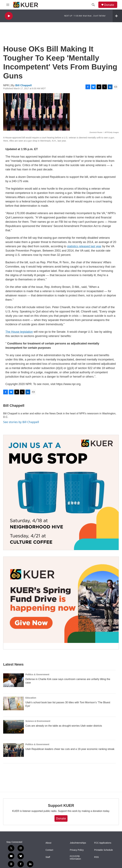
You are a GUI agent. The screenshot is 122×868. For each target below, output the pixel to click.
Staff (48, 857)
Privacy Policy (77, 850)
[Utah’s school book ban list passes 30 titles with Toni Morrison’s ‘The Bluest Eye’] (14, 703)
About (48, 843)
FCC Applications (103, 843)
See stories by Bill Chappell (21, 422)
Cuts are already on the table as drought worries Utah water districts (64, 726)
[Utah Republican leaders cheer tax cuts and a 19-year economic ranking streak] (14, 750)
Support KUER (61, 805)
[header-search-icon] (93, 5)
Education (31, 698)
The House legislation (19, 332)
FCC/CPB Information (75, 858)
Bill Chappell (24, 85)
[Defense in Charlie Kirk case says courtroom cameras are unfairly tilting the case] (14, 680)
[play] (9, 16)
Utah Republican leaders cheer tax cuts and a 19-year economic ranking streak (70, 749)
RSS (97, 857)
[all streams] (117, 16)
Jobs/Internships (78, 843)
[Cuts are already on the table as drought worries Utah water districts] (14, 727)
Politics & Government (37, 674)
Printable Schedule (104, 850)
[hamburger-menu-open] (8, 5)
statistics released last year (84, 246)
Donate (109, 5)
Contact (49, 850)
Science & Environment (38, 721)
